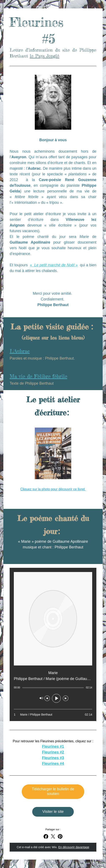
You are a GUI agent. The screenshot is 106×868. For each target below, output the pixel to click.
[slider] (53, 688)
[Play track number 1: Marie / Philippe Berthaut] (53, 715)
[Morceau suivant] (66, 698)
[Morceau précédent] (47, 698)
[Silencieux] (41, 698)
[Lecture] (56, 698)
